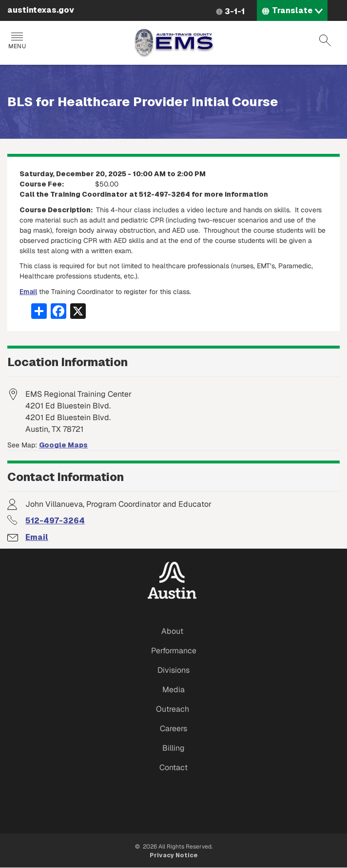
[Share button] (39, 310)
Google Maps (63, 445)
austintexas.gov (41, 10)
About (172, 631)
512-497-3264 (55, 521)
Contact (173, 767)
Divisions (173, 670)
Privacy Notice (174, 855)
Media (173, 690)
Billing (173, 748)
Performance (174, 651)
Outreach (173, 709)
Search (325, 40)
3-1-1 (235, 11)
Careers (173, 729)
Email (28, 292)
